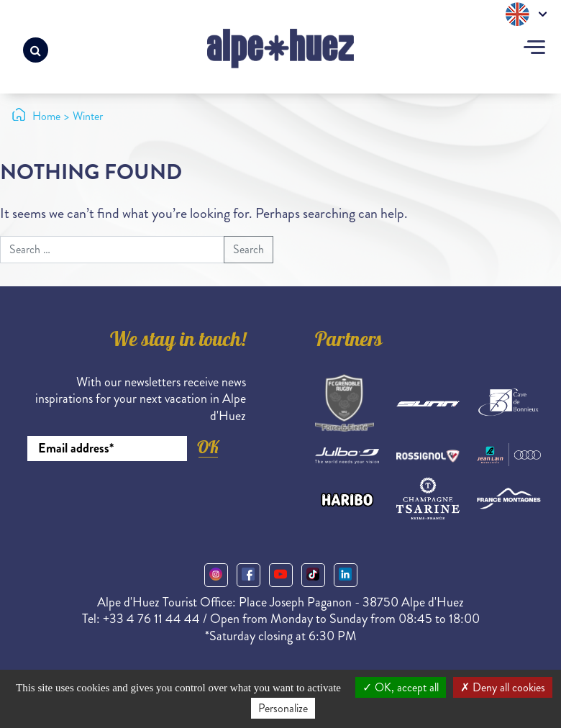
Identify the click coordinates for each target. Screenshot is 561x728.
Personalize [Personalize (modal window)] (283, 708)
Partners (349, 342)
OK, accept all (401, 687)
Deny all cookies (503, 687)
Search (248, 249)
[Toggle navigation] (534, 49)
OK (208, 447)
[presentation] (137, 501)
